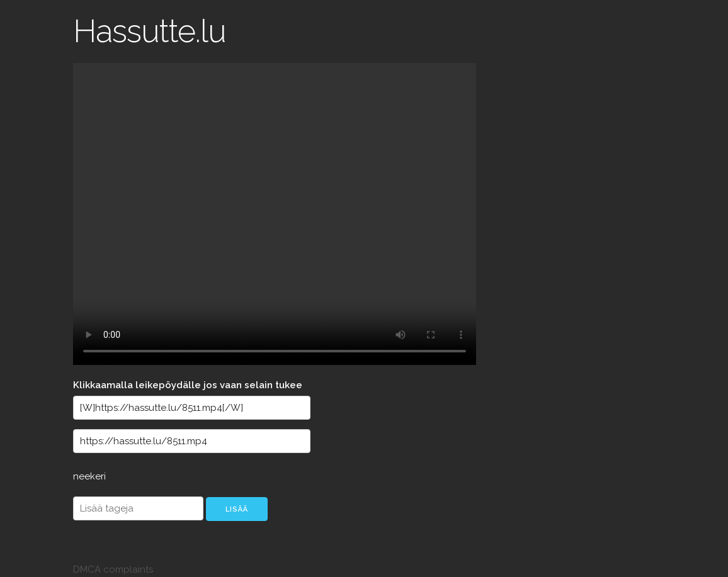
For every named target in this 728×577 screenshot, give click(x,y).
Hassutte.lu (150, 31)
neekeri (89, 476)
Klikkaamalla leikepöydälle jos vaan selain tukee (188, 385)
